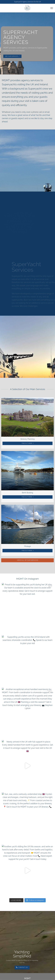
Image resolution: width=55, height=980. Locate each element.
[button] (52, 8)
